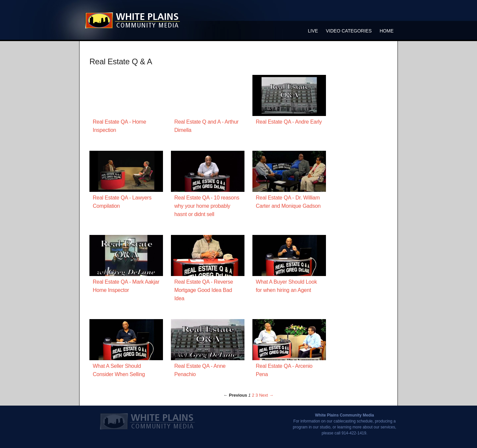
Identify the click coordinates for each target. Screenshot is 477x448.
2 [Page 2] (253, 395)
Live (313, 31)
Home (387, 31)
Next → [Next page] (266, 395)
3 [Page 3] (257, 395)
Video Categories (349, 31)
